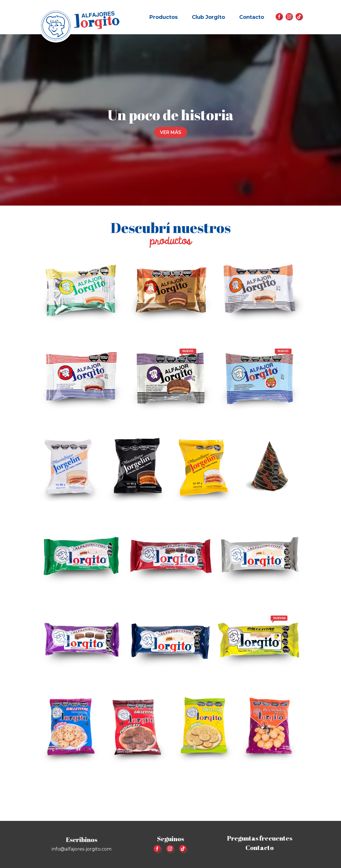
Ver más (171, 132)
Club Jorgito (208, 17)
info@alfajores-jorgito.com (82, 849)
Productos (164, 17)
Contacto (252, 17)
